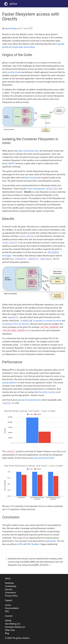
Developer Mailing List (15, 627)
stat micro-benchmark (31, 400)
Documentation (12, 608)
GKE (21, 544)
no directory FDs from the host (16, 324)
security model (14, 72)
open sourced (24, 151)
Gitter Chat (10, 630)
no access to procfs (52, 321)
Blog (7, 633)
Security (9, 589)
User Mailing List (13, 624)
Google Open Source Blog (23, 47)
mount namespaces (36, 189)
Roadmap (9, 583)
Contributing (11, 586)
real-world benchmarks (44, 458)
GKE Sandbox (33, 544)
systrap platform (10, 383)
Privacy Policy (11, 596)
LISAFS (10, 163)
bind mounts (30, 178)
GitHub (8, 621)
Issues (8, 605)
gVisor (11, 4)
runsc (36, 151)
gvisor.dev (51, 541)
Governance (10, 593)
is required (31, 321)
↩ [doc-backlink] (50, 565)
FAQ (7, 611)
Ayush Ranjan (11, 28)
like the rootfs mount (44, 392)
